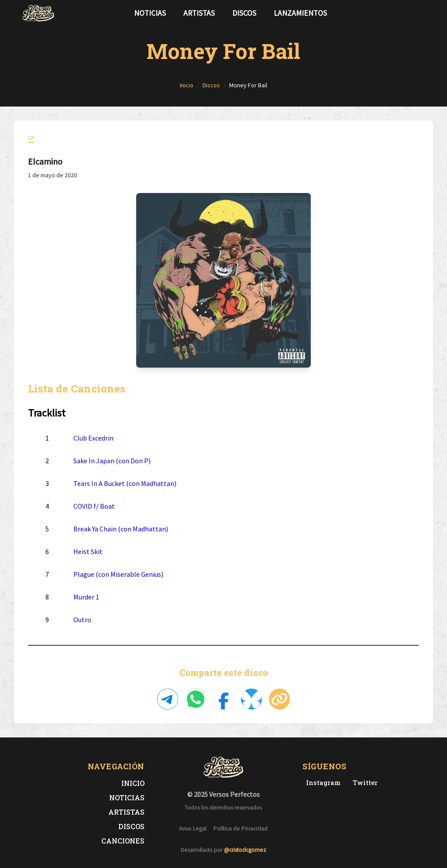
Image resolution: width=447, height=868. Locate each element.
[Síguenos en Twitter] (409, 13)
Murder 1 (86, 597)
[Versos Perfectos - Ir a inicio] (38, 13)
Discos (244, 13)
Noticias (150, 13)
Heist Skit (88, 551)
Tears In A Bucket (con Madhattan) (125, 483)
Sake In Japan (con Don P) (112, 461)
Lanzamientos (300, 13)
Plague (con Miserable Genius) (118, 574)
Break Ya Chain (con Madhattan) (121, 529)
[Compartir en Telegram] (168, 699)
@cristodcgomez (245, 850)
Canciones (123, 841)
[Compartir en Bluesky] (251, 699)
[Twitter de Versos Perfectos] (363, 783)
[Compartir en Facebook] (223, 699)
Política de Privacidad (241, 828)
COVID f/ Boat (94, 506)
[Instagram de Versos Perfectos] (321, 783)
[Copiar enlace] (279, 699)
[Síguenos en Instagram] (423, 13)
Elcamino (45, 161)
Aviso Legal (193, 828)
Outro (82, 620)
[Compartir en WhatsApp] (196, 699)
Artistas (199, 13)
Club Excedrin (93, 438)
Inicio (133, 783)
